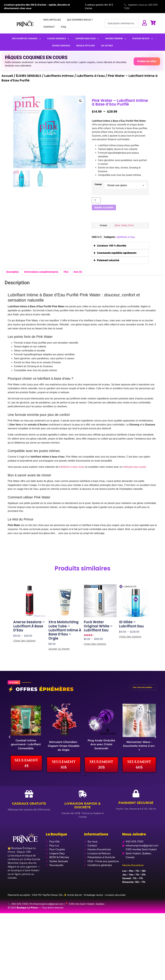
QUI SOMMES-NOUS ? (80, 20)
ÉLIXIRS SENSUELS (61, 46)
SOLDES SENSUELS (58, 39)
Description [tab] (13, 272)
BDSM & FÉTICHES (86, 46)
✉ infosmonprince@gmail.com (47, 907)
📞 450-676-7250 (18, 907)
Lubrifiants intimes (59, 76)
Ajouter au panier (104, 207)
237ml (131, 225)
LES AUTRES (107, 46)
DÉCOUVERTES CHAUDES (27, 39)
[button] (80, 101)
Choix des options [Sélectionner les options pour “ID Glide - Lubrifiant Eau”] (130, 637)
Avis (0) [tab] (78, 272)
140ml (124, 225)
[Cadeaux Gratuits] (29, 797)
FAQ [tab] (66, 272)
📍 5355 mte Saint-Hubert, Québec (85, 907)
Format (98, 184)
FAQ (64, 27)
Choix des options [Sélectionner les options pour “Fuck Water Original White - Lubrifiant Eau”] (95, 644)
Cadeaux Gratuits (29, 806)
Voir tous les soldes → (143, 687)
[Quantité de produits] (96, 200)
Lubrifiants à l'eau (91, 76)
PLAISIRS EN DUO (143, 39)
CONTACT (49, 27)
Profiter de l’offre (147, 61)
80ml (117, 225)
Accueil (7, 76)
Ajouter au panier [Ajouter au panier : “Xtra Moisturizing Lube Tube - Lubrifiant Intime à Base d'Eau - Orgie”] (59, 649)
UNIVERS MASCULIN (87, 39)
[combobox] (122, 23)
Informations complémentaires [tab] (41, 272)
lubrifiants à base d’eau (72, 467)
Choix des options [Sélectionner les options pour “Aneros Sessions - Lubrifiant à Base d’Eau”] (24, 641)
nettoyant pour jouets (134, 467)
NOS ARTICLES (52, 20)
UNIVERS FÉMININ (116, 39)
